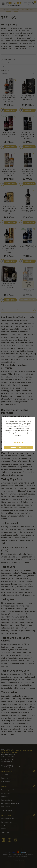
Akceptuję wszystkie (18, 447)
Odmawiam (18, 443)
